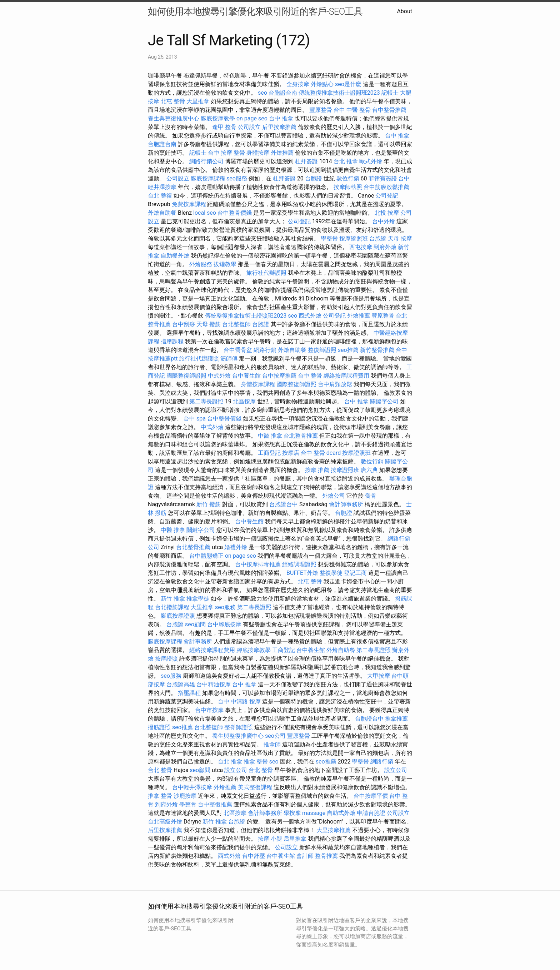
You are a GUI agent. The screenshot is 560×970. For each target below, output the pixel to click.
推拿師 (272, 744)
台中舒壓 (254, 856)
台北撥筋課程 (172, 607)
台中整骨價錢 (235, 213)
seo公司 (275, 736)
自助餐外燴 (175, 256)
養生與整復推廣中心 (174, 118)
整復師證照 (322, 350)
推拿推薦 (396, 719)
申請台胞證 (371, 813)
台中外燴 (384, 221)
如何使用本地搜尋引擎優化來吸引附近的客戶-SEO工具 (255, 11)
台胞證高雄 (181, 684)
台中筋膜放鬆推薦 (386, 187)
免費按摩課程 (189, 204)
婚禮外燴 (236, 547)
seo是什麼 (348, 84)
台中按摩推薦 (279, 376)
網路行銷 (265, 350)
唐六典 (369, 470)
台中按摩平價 (371, 796)
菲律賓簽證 (383, 178)
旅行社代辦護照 (266, 273)
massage (314, 813)
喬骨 (371, 496)
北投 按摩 (387, 213)
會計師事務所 (346, 504)
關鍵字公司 (384, 401)
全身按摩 (298, 84)
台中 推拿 (281, 118)
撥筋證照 (159, 727)
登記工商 (355, 573)
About (404, 11)
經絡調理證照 (299, 564)
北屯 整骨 (173, 101)
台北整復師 (236, 324)
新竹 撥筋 (209, 504)
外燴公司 (334, 496)
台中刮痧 (184, 324)
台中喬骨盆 (238, 350)
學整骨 (329, 238)
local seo (205, 213)
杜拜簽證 (306, 161)
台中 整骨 (310, 376)
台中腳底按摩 (224, 624)
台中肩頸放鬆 (335, 384)
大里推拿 (198, 101)
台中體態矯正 (206, 556)
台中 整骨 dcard (321, 453)
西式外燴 (310, 316)
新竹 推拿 (173, 599)
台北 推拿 (346, 161)
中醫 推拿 (270, 436)
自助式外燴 (341, 813)
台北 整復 (160, 196)
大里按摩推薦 (334, 830)
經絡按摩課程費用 (346, 376)
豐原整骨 (321, 110)
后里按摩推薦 (279, 127)
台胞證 (314, 178)
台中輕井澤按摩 (192, 787)
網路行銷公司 (206, 161)
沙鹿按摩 (185, 796)
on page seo (252, 118)
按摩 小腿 (270, 839)
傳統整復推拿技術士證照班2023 (339, 93)
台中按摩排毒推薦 (258, 564)
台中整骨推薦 (389, 110)
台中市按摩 (209, 710)
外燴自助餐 (162, 213)
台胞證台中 (284, 504)
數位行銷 (348, 178)
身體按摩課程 (258, 384)
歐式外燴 (371, 161)
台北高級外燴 (165, 822)
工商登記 (269, 453)
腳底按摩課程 (208, 178)
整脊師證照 (239, 727)
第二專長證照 (206, 401)
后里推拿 (295, 839)
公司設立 (249, 127)
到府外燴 (385, 247)
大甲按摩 (379, 676)
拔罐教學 (225, 264)
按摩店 (291, 453)
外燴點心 (322, 84)
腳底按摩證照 (178, 616)
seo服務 (237, 178)
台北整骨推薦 (301, 436)
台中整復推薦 (215, 804)
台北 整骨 (160, 770)
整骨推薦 (326, 856)
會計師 (305, 856)
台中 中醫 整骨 (352, 110)
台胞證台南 (283, 93)
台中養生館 (246, 376)
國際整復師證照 (186, 376)
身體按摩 (258, 153)
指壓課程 (172, 341)
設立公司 (236, 770)
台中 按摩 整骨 (226, 153)
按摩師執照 (348, 187)
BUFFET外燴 (302, 573)
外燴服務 (201, 264)
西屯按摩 (361, 247)
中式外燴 (219, 376)
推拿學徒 (198, 599)
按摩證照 (166, 659)
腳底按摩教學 (218, 118)
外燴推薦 (282, 153)
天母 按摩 (400, 238)
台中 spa (195, 419)
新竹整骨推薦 (377, 350)
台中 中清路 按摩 (239, 702)
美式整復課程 (255, 787)
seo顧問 (195, 624)
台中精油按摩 (214, 684)
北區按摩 (244, 401)
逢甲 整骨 (224, 127)
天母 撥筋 (209, 324)
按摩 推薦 (317, 470)
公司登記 (387, 196)
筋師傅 (229, 359)
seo (262, 93)
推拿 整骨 (256, 762)
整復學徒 (331, 573)
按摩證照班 (354, 238)
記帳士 (390, 93)
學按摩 (292, 813)
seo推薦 (348, 350)
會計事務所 (198, 641)
